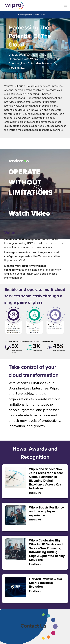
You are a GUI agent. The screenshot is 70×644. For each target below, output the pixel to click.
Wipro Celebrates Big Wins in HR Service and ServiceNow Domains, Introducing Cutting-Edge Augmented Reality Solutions (47, 550)
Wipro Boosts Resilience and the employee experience (46, 511)
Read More (35, 591)
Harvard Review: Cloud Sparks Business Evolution (46, 583)
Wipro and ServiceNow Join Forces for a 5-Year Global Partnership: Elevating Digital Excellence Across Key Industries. (46, 479)
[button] (37, 186)
